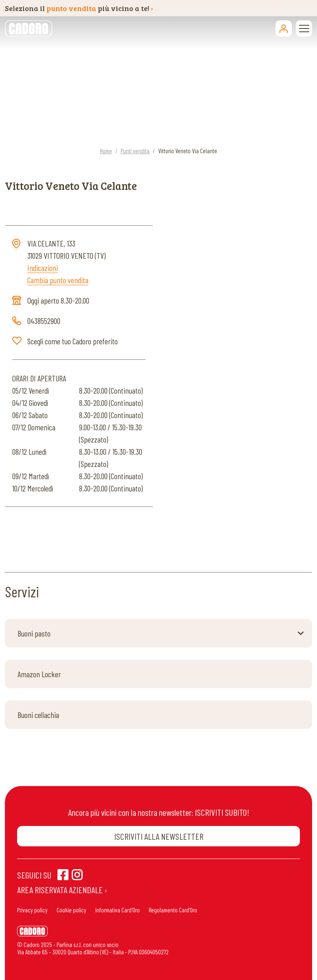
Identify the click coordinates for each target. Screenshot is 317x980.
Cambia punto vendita (58, 280)
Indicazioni (43, 268)
